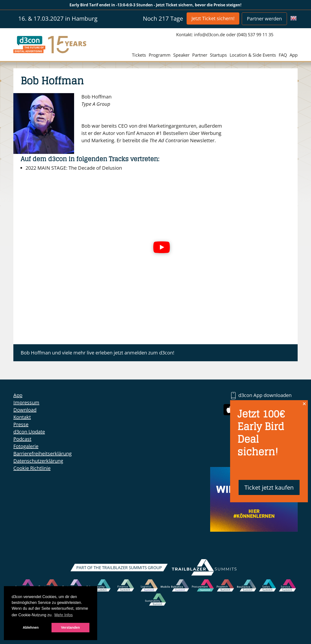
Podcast (22, 439)
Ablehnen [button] (31, 627)
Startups (218, 55)
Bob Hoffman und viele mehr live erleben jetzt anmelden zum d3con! (97, 353)
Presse (21, 424)
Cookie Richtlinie (32, 468)
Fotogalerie (26, 446)
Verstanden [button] (70, 627)
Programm (160, 55)
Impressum (26, 402)
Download (25, 410)
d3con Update (29, 432)
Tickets (139, 55)
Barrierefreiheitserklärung (43, 454)
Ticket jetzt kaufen (269, 487)
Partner (200, 55)
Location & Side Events (253, 55)
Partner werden (264, 19)
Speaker (181, 55)
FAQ (283, 55)
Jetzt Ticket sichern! (213, 18)
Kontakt (22, 417)
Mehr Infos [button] (64, 615)
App (294, 55)
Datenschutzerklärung (38, 461)
